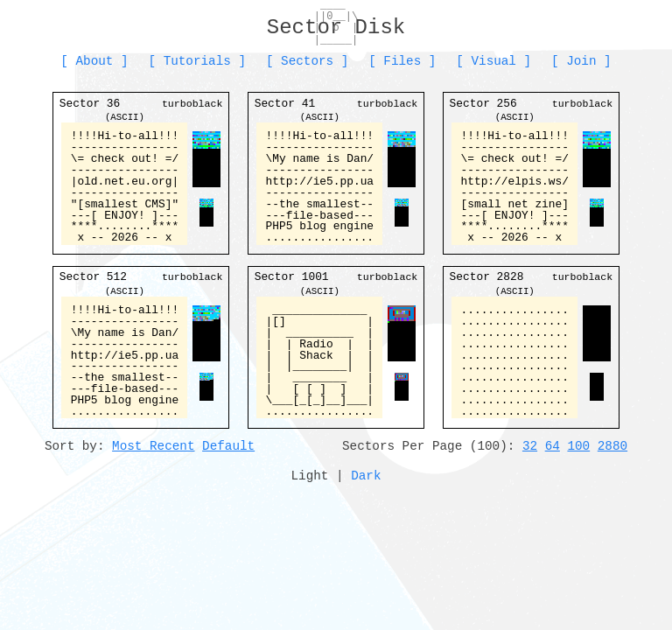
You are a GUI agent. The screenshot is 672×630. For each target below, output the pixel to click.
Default (228, 446)
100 (578, 446)
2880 (612, 446)
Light (310, 476)
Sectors (307, 61)
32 (530, 446)
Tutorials (197, 61)
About (95, 61)
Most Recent (153, 446)
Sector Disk (336, 28)
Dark (366, 476)
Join (581, 61)
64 (553, 446)
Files (402, 61)
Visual (493, 61)
